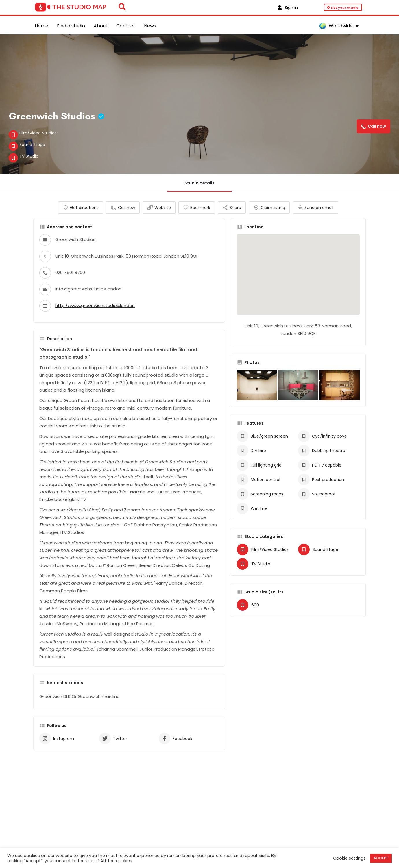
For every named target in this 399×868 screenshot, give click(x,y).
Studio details (199, 183)
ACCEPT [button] (381, 858)
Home (41, 26)
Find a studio (71, 26)
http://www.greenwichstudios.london (95, 311)
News (150, 26)
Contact (126, 26)
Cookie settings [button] (349, 858)
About (101, 26)
